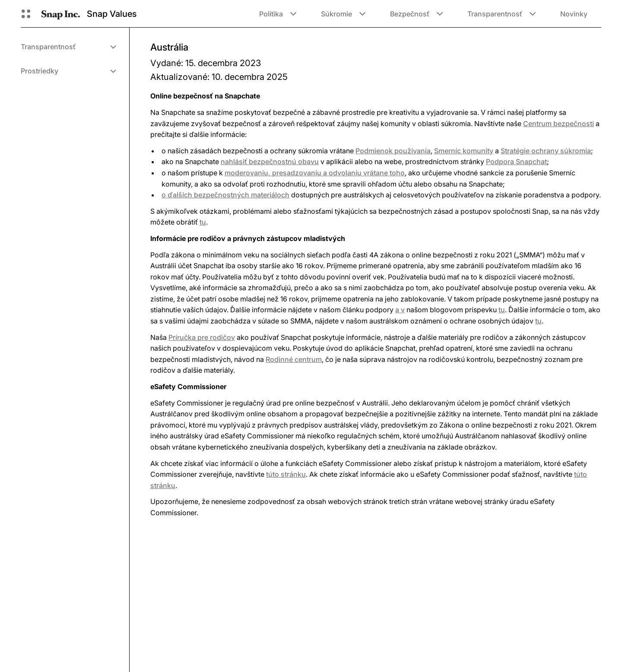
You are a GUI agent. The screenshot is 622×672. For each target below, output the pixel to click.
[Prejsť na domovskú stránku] (61, 14)
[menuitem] (68, 47)
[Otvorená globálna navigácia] (26, 14)
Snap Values (112, 14)
